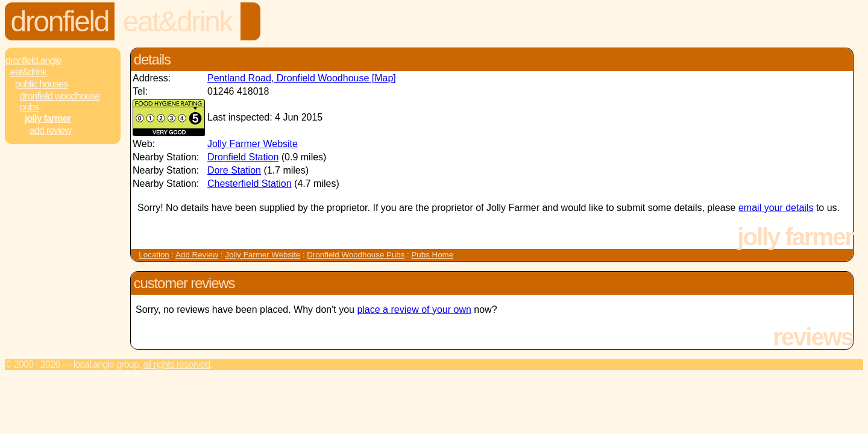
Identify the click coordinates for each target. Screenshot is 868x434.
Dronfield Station (243, 157)
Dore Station (234, 170)
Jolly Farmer (48, 118)
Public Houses (41, 84)
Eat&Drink (178, 21)
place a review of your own (414, 310)
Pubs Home (432, 255)
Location (154, 255)
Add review (50, 131)
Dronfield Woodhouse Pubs (60, 102)
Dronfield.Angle (33, 61)
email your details (776, 208)
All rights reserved (176, 364)
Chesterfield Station (250, 184)
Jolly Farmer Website (253, 144)
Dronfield (60, 21)
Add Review (197, 255)
